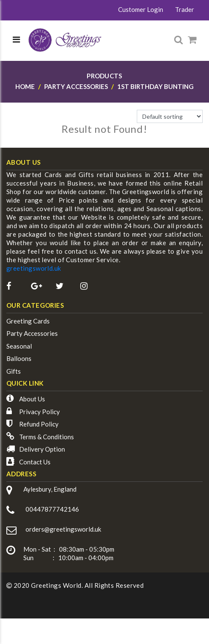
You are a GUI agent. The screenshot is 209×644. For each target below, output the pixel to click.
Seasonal (19, 346)
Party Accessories (32, 333)
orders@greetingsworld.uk (63, 529)
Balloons (19, 358)
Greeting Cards (28, 321)
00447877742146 (52, 509)
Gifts (14, 371)
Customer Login (141, 9)
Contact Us (35, 462)
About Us (32, 399)
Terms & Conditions (47, 437)
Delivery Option (42, 449)
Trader (185, 9)
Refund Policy (39, 424)
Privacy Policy (40, 412)
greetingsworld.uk (34, 268)
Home (25, 86)
